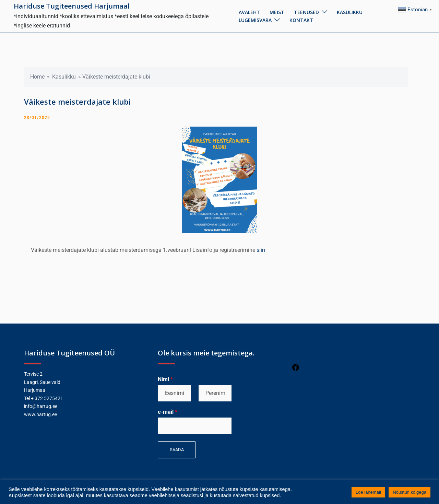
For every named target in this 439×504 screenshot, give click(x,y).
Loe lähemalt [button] (368, 492)
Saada (177, 450)
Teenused (306, 12)
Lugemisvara (255, 20)
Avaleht (249, 12)
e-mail (168, 412)
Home (37, 77)
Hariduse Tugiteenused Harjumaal (72, 6)
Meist (277, 12)
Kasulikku (350, 12)
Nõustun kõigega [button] (410, 492)
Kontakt (301, 20)
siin (261, 250)
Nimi (165, 379)
